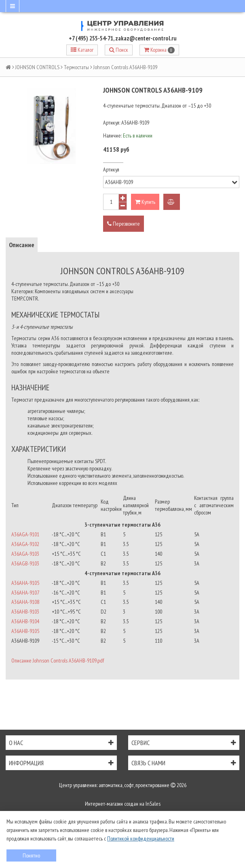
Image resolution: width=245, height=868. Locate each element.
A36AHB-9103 (25, 612)
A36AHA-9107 (25, 593)
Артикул (111, 169)
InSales (153, 804)
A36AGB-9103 (25, 563)
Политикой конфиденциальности (141, 838)
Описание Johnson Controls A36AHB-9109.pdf (58, 661)
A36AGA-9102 (25, 544)
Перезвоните (124, 224)
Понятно (31, 855)
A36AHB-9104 (25, 621)
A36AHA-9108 (25, 602)
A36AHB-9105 (25, 631)
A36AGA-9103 (25, 554)
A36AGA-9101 (25, 534)
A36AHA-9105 (25, 583)
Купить (145, 202)
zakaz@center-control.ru (146, 38)
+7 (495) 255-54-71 (91, 38)
